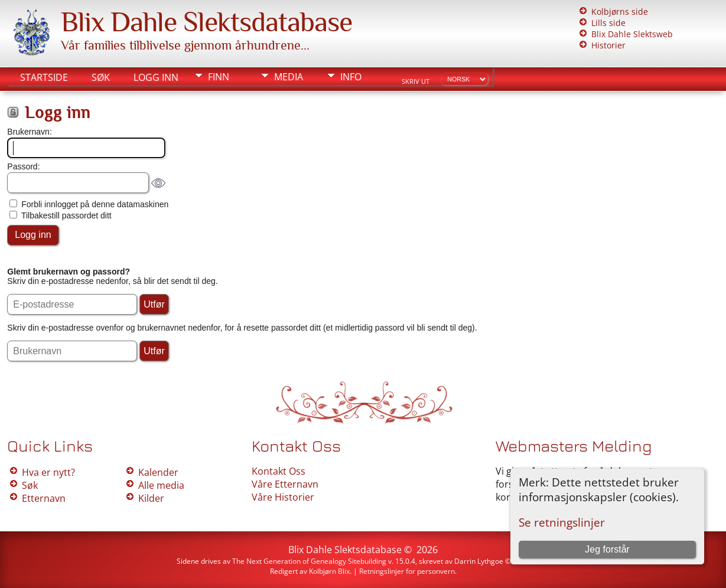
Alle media (161, 485)
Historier (608, 45)
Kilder (151, 498)
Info (351, 77)
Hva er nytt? (48, 472)
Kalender (158, 472)
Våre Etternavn (285, 484)
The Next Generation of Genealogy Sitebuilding (309, 561)
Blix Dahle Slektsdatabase (206, 22)
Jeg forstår (607, 549)
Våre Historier (283, 497)
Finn (219, 77)
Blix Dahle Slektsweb (632, 34)
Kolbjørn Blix (329, 571)
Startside (44, 77)
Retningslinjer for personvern (407, 571)
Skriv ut (416, 81)
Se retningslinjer (562, 522)
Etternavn (44, 498)
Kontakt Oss (279, 471)
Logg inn (156, 77)
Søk (101, 77)
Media (289, 77)
